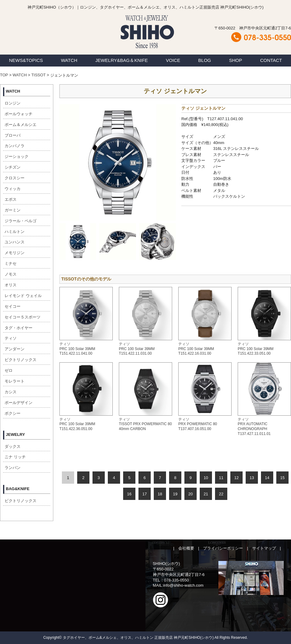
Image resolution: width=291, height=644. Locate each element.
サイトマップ (264, 548)
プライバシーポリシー (223, 548)
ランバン (13, 468)
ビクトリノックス (21, 360)
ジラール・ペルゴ (21, 221)
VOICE (173, 60)
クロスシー (15, 178)
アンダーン (15, 349)
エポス (11, 199)
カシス (11, 392)
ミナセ (11, 263)
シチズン (13, 167)
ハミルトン (15, 232)
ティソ (11, 338)
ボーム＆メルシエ (21, 125)
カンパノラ (15, 146)
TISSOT (38, 75)
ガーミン (13, 210)
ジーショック (17, 156)
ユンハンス (15, 242)
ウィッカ (13, 189)
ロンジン (13, 103)
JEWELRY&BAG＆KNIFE (121, 60)
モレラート (15, 381)
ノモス (11, 274)
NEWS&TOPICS (26, 60)
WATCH (69, 60)
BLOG (205, 60)
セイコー (13, 306)
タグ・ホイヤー (19, 328)
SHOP (236, 60)
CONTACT (271, 60)
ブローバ (13, 135)
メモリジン (15, 253)
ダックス (13, 446)
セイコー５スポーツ (23, 317)
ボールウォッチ (19, 114)
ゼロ (9, 370)
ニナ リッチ (15, 457)
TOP (4, 75)
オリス (11, 285)
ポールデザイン (19, 403)
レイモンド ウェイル (23, 296)
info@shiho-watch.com (183, 585)
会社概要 (186, 548)
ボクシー (13, 413)
